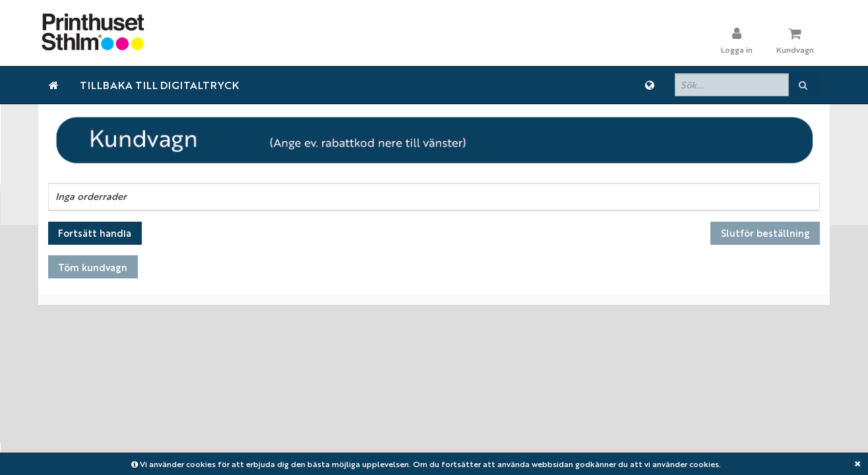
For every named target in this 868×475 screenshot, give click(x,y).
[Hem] (54, 85)
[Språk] (650, 85)
